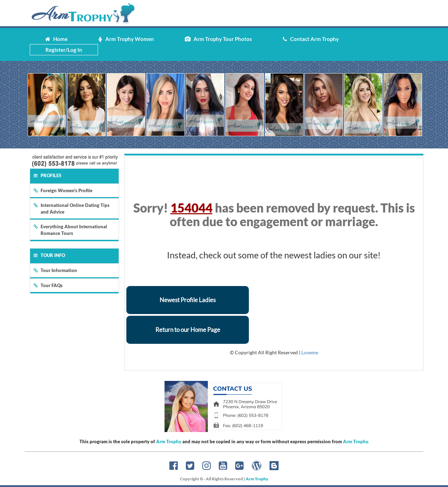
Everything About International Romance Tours (70, 230)
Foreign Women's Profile (63, 190)
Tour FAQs (48, 285)
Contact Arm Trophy (311, 39)
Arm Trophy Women (126, 39)
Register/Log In (64, 50)
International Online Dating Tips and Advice (72, 208)
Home (56, 39)
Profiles (47, 175)
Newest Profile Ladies (188, 300)
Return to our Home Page (188, 330)
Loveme (310, 352)
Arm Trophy (169, 441)
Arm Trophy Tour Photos (218, 39)
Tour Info (49, 255)
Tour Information (55, 270)
